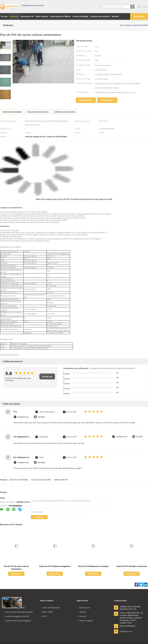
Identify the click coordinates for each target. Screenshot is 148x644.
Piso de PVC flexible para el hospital (93, 566)
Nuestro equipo (85, 621)
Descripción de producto (38, 112)
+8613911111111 (23, 502)
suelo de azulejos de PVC (41, 480)
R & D (44, 616)
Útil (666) (41, 463)
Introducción (84, 608)
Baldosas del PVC (61, 480)
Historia (82, 612)
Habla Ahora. (139, 16)
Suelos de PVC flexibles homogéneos (55, 566)
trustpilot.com (23, 417)
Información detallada (12, 112)
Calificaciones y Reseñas (65, 112)
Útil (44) (139, 437)
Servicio (81, 616)
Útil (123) (41, 417)
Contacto (39, 517)
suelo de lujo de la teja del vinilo (18, 612)
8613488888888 (15, 506)
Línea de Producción (50, 608)
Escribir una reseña (47, 377)
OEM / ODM (46, 612)
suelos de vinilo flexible (18, 480)
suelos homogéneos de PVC (16, 616)
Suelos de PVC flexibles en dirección (132, 566)
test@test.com (126, 631)
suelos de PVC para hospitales (17, 621)
